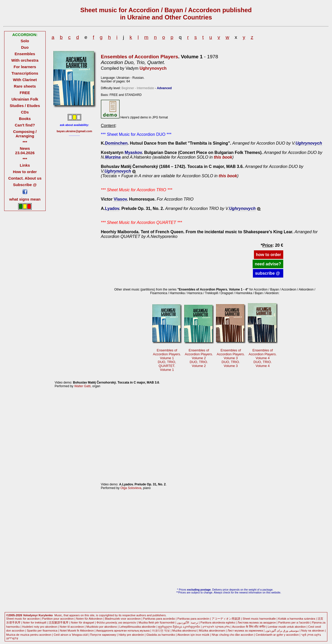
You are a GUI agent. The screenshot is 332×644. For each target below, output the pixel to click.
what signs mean (25, 199)
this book (223, 157)
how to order (269, 255)
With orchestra (25, 60)
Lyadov (112, 208)
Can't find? (25, 125)
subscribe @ (268, 273)
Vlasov (120, 199)
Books (25, 119)
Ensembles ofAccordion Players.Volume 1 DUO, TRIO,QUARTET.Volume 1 (167, 360)
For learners (25, 67)
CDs (25, 112)
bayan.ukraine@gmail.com (75, 131)
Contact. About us (25, 178)
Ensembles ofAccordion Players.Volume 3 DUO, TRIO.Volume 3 (231, 358)
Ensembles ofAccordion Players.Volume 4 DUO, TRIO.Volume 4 (263, 358)
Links (25, 165)
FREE (25, 93)
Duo (25, 47)
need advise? (268, 264)
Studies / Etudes (25, 106)
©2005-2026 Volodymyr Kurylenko (30, 615)
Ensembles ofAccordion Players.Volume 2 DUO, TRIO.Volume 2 (199, 358)
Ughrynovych (153, 68)
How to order (25, 172)
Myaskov (133, 153)
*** (25, 142)
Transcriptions (25, 73)
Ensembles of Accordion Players (140, 57)
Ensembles (25, 54)
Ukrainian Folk (25, 99)
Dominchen (116, 143)
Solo (25, 41)
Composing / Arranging (25, 134)
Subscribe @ (25, 185)
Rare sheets (25, 86)
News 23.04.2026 (25, 151)
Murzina (113, 157)
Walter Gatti (82, 386)
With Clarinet (25, 80)
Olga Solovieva (131, 488)
